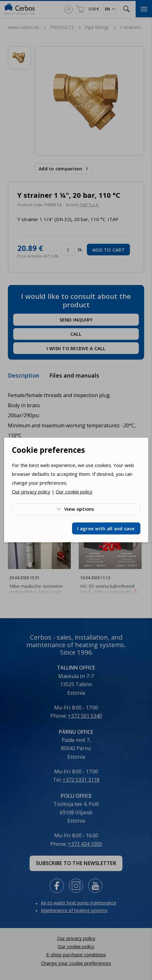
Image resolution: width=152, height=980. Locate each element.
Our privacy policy (31, 492)
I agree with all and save (106, 528)
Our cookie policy (74, 492)
